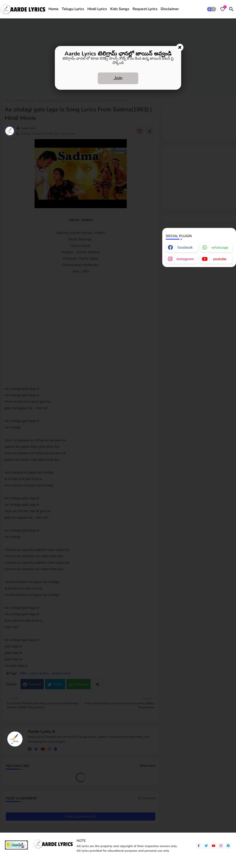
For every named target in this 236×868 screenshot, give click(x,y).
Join (118, 78)
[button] (212, 9)
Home (53, 9)
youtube (220, 259)
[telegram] (228, 846)
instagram (185, 259)
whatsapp (220, 247)
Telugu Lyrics (73, 9)
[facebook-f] (199, 846)
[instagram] (221, 846)
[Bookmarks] (223, 9)
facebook (185, 247)
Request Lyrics (145, 9)
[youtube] (214, 846)
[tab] (53, 9)
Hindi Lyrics (97, 9)
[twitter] (206, 846)
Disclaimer (170, 9)
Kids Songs (120, 9)
